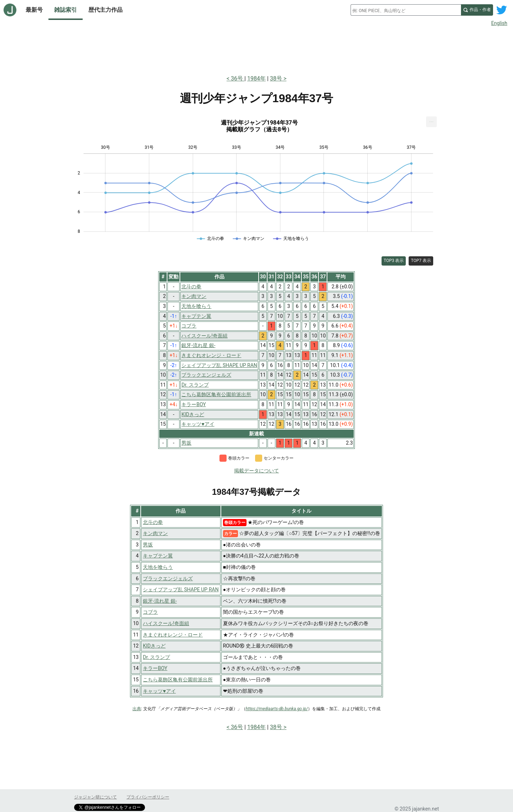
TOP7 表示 (421, 261)
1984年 (256, 78)
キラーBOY (155, 668)
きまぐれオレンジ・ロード (173, 635)
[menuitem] (431, 122)
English (499, 23)
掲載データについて (256, 471)
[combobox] (406, 10)
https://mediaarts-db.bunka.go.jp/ (277, 709)
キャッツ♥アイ (159, 691)
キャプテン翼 (158, 556)
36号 (238, 78)
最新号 (34, 10)
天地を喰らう (158, 567)
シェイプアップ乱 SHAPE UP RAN (181, 590)
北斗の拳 (153, 522)
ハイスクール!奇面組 (166, 623)
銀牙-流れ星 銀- (160, 601)
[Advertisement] (256, 49)
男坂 (148, 545)
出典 (137, 709)
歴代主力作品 (105, 10)
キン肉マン (155, 533)
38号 (276, 78)
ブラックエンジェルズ (168, 578)
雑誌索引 (66, 10)
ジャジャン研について (95, 797)
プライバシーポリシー (148, 797)
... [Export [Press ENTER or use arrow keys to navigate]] (432, 120)
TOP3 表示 (394, 261)
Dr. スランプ (156, 657)
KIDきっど (154, 646)
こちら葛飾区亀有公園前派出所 (178, 680)
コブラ (150, 612)
